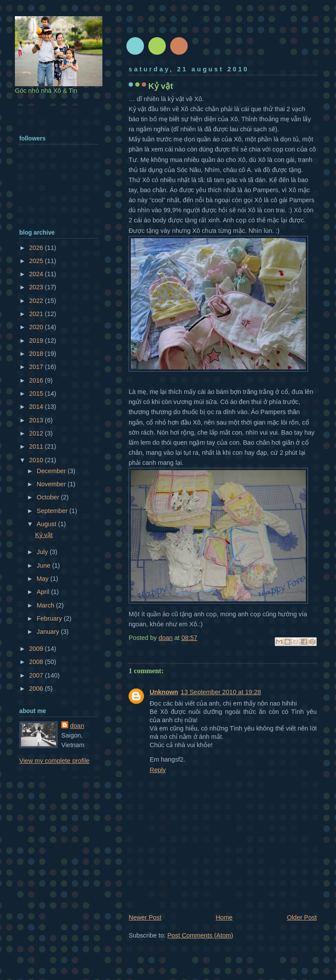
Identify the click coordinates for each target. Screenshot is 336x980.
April (44, 592)
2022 (37, 301)
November (52, 484)
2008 (37, 662)
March (46, 605)
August (47, 524)
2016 (37, 380)
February (50, 618)
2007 (37, 675)
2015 (37, 393)
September (53, 511)
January (49, 632)
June (44, 566)
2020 (37, 327)
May (44, 579)
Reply (158, 770)
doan (77, 726)
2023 (37, 287)
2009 (37, 649)
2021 (37, 314)
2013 (37, 420)
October (49, 497)
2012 (37, 433)
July (43, 552)
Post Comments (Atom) (200, 935)
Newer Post (145, 917)
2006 (37, 688)
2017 (37, 367)
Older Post (302, 917)
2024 (37, 274)
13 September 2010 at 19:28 (221, 692)
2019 (37, 341)
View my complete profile (54, 761)
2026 (37, 248)
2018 (37, 354)
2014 (37, 407)
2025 (37, 261)
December (52, 471)
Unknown (164, 692)
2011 (37, 446)
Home (224, 917)
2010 (37, 460)
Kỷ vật (44, 535)
